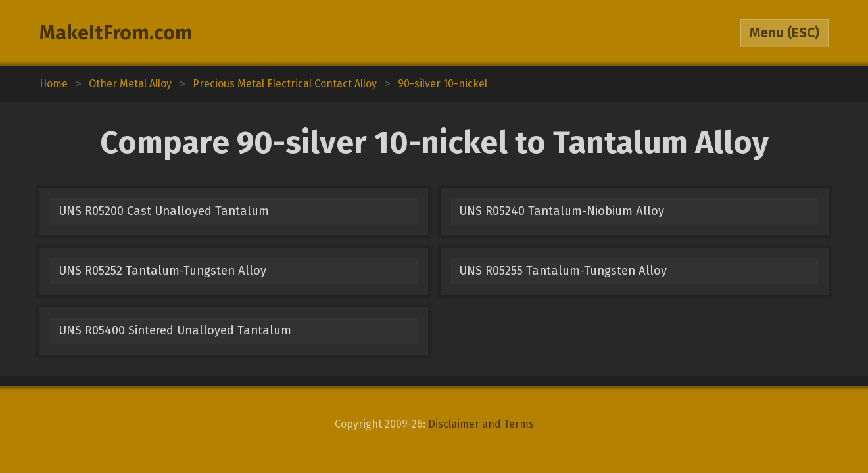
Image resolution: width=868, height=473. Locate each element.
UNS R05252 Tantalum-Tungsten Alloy (162, 271)
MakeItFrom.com (116, 33)
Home (54, 84)
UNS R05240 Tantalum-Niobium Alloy (562, 211)
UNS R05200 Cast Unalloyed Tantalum (164, 211)
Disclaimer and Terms (481, 424)
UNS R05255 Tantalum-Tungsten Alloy (563, 271)
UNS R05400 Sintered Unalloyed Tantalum (175, 330)
